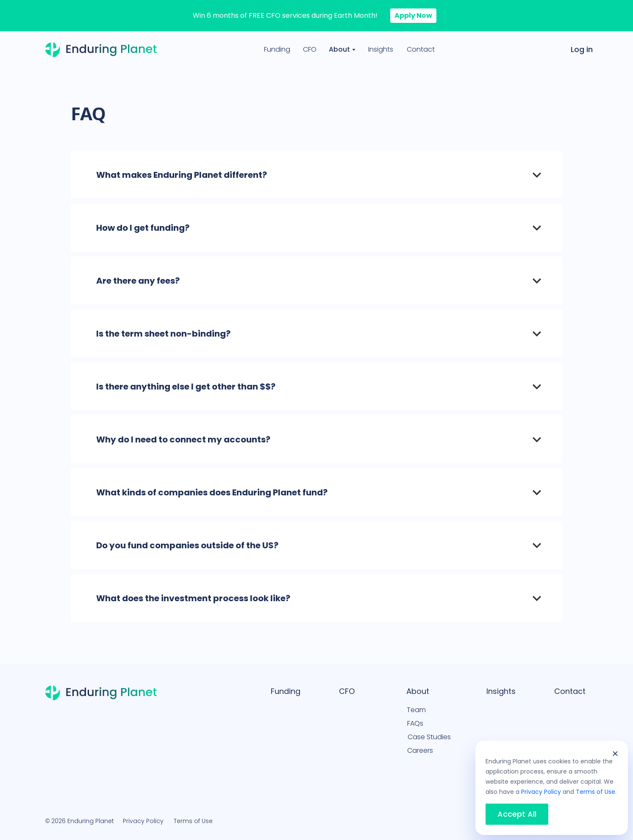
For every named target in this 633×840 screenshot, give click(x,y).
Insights (381, 49)
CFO (310, 49)
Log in (582, 49)
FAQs (415, 723)
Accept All (517, 814)
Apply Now (413, 15)
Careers (420, 750)
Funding (277, 49)
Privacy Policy (143, 821)
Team (416, 710)
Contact (421, 49)
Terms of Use (193, 821)
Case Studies (429, 737)
